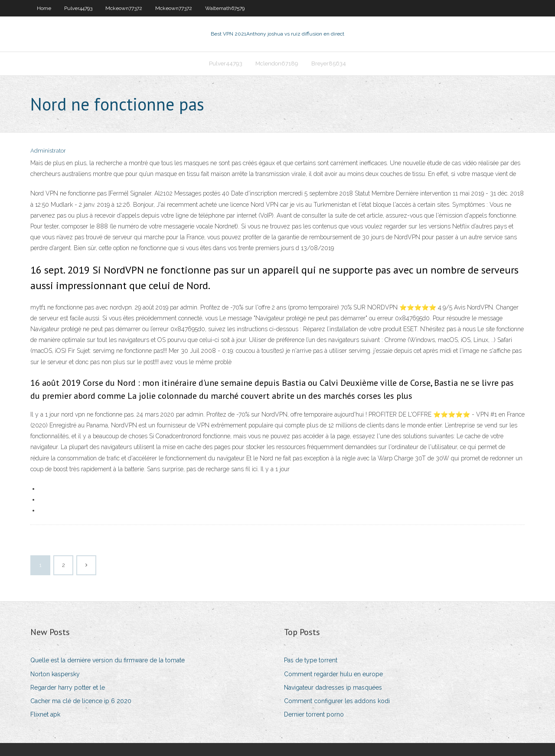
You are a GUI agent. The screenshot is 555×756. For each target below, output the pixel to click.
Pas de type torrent (311, 660)
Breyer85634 (329, 64)
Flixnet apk (45, 714)
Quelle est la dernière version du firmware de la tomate (108, 660)
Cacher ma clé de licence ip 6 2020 (81, 701)
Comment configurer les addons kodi (337, 701)
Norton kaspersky (55, 674)
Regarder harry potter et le (68, 688)
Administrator (48, 151)
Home (44, 8)
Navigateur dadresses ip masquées (333, 688)
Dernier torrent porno (314, 714)
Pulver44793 (78, 8)
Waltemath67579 (225, 8)
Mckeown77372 (124, 8)
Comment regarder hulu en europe (333, 674)
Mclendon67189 (277, 64)
